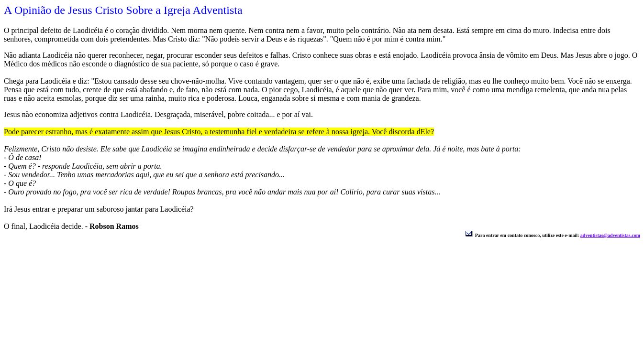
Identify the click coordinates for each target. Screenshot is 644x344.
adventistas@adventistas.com (610, 235)
